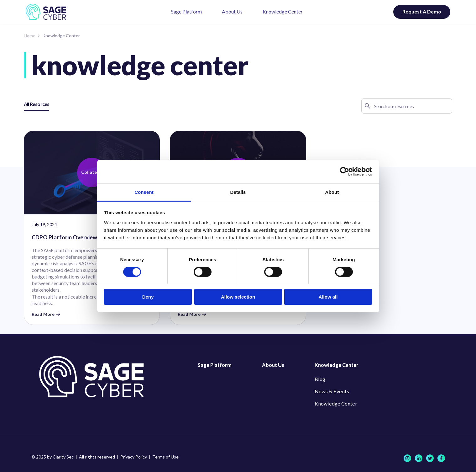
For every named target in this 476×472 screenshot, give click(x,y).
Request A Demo (422, 11)
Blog (319, 379)
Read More (46, 315)
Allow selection (238, 297)
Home (30, 36)
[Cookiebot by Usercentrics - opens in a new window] (345, 172)
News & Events (330, 392)
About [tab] (332, 192)
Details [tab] (238, 192)
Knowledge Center (283, 11)
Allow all (328, 297)
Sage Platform (186, 11)
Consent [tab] (144, 192)
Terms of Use (165, 457)
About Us (232, 11)
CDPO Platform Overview (65, 237)
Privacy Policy (134, 457)
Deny (148, 297)
